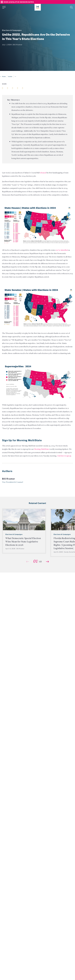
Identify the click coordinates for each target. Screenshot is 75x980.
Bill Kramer (18, 45)
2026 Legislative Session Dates (19, 2)
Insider (10, 76)
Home (4, 76)
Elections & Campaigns (12, 30)
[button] (47, 562)
